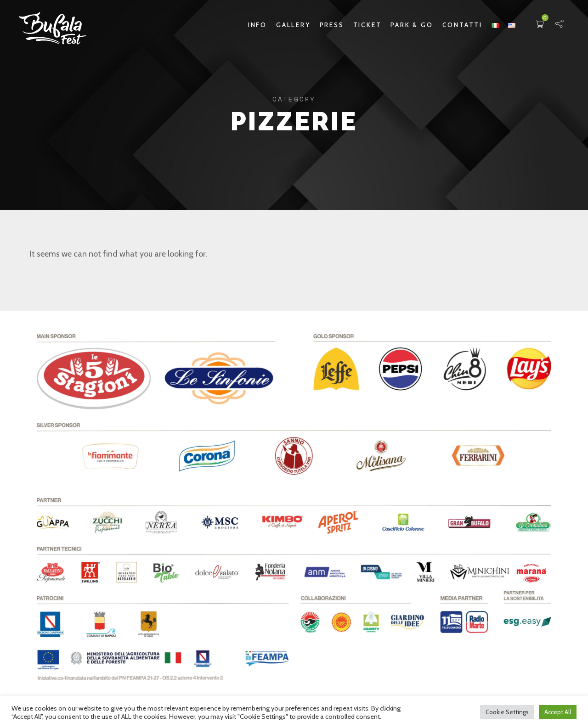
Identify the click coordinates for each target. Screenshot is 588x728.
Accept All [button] (558, 712)
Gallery (293, 25)
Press (332, 25)
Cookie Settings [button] (507, 712)
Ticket (367, 25)
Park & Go (412, 25)
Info (257, 25)
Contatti (462, 25)
